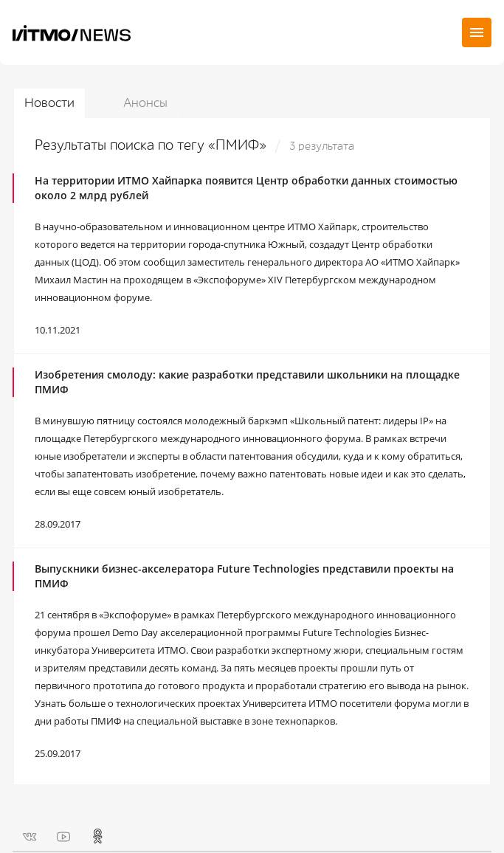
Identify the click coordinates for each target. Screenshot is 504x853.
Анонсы (145, 103)
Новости (49, 103)
